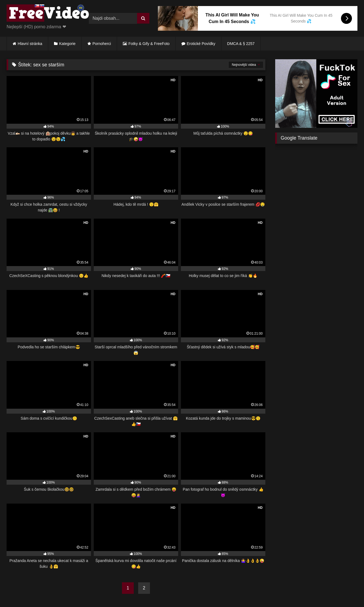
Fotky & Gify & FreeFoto (149, 44)
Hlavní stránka (30, 44)
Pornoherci (102, 44)
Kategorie (67, 44)
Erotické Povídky (201, 44)
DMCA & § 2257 (241, 44)
